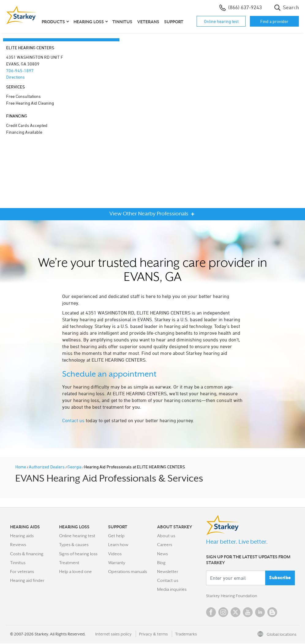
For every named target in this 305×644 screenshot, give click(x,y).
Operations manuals (128, 571)
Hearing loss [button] (89, 22)
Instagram (223, 613)
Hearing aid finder (27, 580)
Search (286, 8)
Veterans (148, 22)
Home (21, 467)
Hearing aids (22, 536)
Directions (15, 77)
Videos (115, 554)
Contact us (73, 420)
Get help (116, 536)
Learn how (118, 545)
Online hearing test (221, 21)
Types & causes (74, 545)
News (162, 554)
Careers (165, 545)
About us (166, 536)
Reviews (18, 545)
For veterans (22, 571)
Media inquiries (172, 589)
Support (174, 22)
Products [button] (53, 22)
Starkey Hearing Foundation (233, 596)
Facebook (211, 613)
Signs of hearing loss (78, 554)
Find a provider (274, 21)
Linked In (260, 613)
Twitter (235, 613)
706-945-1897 (20, 71)
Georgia (75, 467)
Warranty (117, 563)
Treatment (69, 563)
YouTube (248, 613)
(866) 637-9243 (241, 8)
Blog (161, 563)
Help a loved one (75, 571)
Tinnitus (122, 22)
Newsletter (168, 571)
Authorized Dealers (47, 467)
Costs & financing (27, 554)
